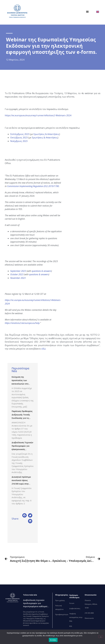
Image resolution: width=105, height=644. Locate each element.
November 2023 (18, 278)
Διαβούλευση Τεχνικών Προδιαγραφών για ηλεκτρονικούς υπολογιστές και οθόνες (22, 449)
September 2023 (18, 271)
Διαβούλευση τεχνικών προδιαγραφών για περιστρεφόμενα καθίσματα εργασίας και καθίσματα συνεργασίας (36, 606)
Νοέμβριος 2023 (19, 141)
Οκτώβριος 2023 (19, 138)
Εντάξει (53, 640)
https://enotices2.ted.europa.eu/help (22, 323)
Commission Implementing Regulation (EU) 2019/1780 (33, 186)
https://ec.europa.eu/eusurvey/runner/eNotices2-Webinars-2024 (38, 115)
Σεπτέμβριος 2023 (20, 134)
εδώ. (44, 349)
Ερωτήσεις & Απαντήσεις (46, 134)
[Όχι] (101, 637)
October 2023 (17, 274)
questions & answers (41, 271)
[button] (87, 12)
